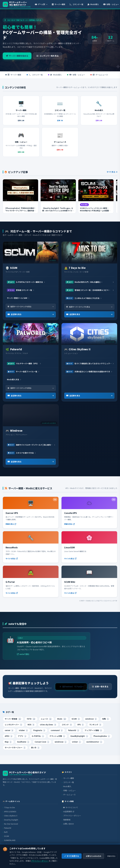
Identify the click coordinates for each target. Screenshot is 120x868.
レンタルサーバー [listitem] (14, 725)
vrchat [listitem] (77, 742)
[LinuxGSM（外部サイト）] (89, 547)
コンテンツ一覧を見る (48, 56)
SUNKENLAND (10, 840)
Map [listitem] (8, 742)
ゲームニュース (99, 75)
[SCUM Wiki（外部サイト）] (89, 581)
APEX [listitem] (9, 736)
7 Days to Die (9, 807)
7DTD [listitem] (31, 719)
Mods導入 (93, 4)
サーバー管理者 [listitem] (13, 719)
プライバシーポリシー (72, 816)
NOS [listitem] (31, 725)
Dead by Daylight (11, 820)
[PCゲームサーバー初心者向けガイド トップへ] (17, 4)
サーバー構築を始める (17, 56)
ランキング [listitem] (95, 725)
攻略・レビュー (76, 75)
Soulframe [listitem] (23, 742)
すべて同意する (72, 856)
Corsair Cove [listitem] (42, 742)
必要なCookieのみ (94, 856)
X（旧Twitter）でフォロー (72, 688)
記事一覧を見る (100, 688)
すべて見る (112, 174)
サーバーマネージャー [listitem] (15, 748)
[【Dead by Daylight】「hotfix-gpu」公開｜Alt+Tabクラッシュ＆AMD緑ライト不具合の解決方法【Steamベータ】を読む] (58, 198)
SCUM (6, 836)
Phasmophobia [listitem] (102, 736)
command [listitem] (57, 730)
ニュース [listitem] (46, 719)
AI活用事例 (69, 811)
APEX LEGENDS (10, 811)
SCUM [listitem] (76, 719)
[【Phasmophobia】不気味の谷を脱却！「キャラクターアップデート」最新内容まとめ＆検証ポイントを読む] (21, 198)
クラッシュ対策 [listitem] (57, 736)
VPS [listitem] (81, 725)
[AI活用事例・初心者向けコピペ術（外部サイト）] (46, 646)
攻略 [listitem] (106, 719)
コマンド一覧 (76, 4)
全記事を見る (31, 314)
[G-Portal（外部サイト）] (31, 581)
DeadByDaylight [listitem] (79, 736)
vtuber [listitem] (24, 730)
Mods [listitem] (62, 719)
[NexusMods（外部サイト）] (31, 547)
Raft (6, 832)
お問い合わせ (69, 824)
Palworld (8, 828)
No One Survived (11, 824)
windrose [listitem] (91, 719)
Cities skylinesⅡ (11, 816)
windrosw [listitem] (61, 742)
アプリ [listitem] (22, 736)
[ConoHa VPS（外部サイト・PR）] (89, 513)
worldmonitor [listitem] (94, 742)
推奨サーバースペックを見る (31, 306)
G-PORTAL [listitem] (38, 736)
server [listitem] (9, 730)
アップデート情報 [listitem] (93, 730)
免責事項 (67, 820)
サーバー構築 (58, 4)
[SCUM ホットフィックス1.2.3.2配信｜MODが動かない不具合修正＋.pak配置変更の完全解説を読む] (96, 198)
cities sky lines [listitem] (48, 725)
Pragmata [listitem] (39, 730)
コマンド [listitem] (67, 725)
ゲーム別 (41, 4)
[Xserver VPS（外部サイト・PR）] (31, 513)
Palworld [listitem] (74, 730)
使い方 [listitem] (35, 748)
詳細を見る (111, 856)
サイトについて (71, 807)
